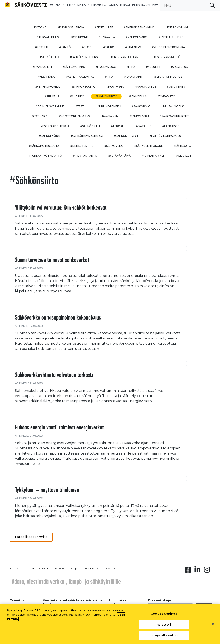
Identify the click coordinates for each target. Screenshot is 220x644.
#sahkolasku (139, 116)
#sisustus (52, 96)
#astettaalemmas (80, 77)
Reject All (164, 626)
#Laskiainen (171, 126)
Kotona (83, 5)
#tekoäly (118, 126)
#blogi (87, 47)
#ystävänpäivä (120, 156)
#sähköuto (183, 146)
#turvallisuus (48, 37)
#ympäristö (167, 96)
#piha (109, 77)
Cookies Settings (164, 615)
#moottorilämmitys (74, 116)
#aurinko (77, 96)
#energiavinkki (177, 27)
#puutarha (115, 87)
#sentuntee (104, 27)
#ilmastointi (134, 77)
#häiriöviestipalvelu (165, 136)
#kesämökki (47, 77)
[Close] (213, 626)
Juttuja (70, 5)
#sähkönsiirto (106, 96)
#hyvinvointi (42, 67)
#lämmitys (133, 47)
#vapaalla (107, 37)
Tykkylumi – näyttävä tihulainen (47, 490)
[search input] (190, 5)
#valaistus (179, 67)
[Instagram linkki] (207, 571)
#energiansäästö (167, 57)
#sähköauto (49, 57)
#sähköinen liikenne (85, 57)
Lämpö (113, 5)
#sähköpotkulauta (44, 146)
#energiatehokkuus (139, 27)
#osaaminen (176, 87)
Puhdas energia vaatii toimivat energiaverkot (60, 427)
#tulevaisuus (106, 67)
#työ (131, 67)
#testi (80, 106)
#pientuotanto (85, 156)
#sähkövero (114, 146)
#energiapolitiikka (55, 126)
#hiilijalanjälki (173, 106)
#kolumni (153, 67)
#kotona (39, 27)
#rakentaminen (154, 156)
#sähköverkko (74, 67)
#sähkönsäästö (83, 87)
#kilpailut (184, 156)
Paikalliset (150, 5)
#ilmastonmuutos (168, 77)
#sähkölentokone (149, 146)
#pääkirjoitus (145, 87)
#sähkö (109, 47)
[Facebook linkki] (188, 571)
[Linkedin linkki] (197, 571)
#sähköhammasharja (87, 136)
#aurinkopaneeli (108, 106)
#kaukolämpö (137, 37)
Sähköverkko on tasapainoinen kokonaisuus (58, 317)
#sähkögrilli (90, 126)
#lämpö (65, 47)
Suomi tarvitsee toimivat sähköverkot (52, 260)
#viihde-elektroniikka (168, 47)
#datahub (144, 126)
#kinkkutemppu (82, 146)
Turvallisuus (130, 5)
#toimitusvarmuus (50, 106)
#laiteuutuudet (171, 37)
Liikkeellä (99, 5)
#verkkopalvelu (48, 87)
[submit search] (212, 5)
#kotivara (39, 116)
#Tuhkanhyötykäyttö (45, 156)
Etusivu (56, 5)
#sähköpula (137, 96)
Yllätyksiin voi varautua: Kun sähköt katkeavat (61, 207)
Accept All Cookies (164, 637)
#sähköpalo (141, 106)
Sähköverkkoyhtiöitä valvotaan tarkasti (54, 375)
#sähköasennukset (174, 116)
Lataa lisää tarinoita (31, 537)
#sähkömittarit (126, 136)
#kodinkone (79, 37)
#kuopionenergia (71, 27)
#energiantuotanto (127, 57)
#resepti (42, 47)
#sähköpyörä (50, 136)
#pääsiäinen (109, 116)
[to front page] (26, 4)
